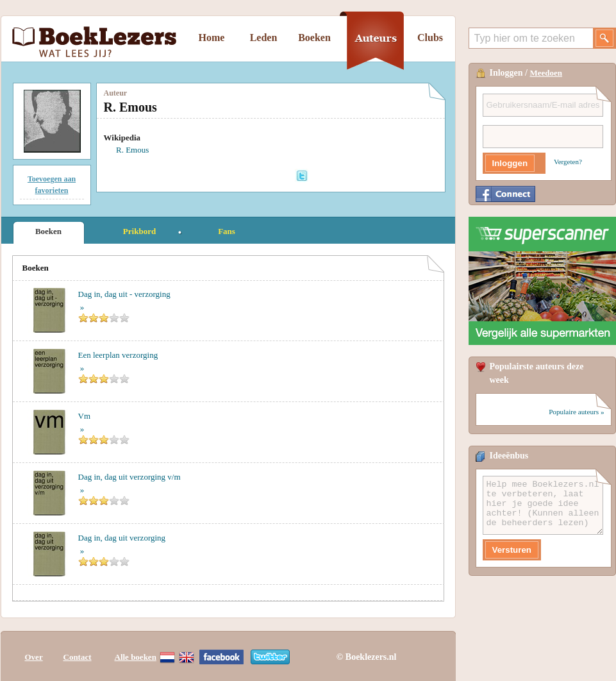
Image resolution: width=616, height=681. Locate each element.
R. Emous (132, 150)
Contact (78, 657)
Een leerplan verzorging (118, 355)
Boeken (314, 38)
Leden (264, 38)
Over (34, 657)
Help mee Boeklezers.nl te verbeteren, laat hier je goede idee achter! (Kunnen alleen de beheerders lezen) (543, 505)
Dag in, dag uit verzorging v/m (129, 477)
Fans (227, 231)
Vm (85, 416)
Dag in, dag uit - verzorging (124, 294)
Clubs (430, 38)
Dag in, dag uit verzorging (122, 538)
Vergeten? (568, 162)
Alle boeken (136, 657)
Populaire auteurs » (576, 412)
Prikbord (139, 231)
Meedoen (546, 73)
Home (212, 38)
